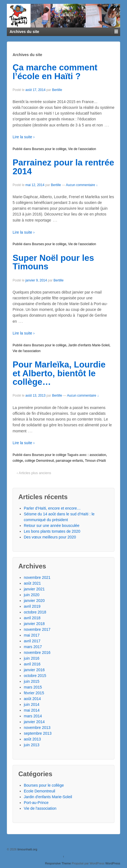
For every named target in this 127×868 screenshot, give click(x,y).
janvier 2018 (34, 624)
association (98, 455)
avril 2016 (32, 664)
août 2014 (32, 699)
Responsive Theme (58, 863)
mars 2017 (33, 647)
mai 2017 (32, 635)
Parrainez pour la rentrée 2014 (63, 167)
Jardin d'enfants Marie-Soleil (89, 345)
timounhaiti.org (27, 849)
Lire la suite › (24, 137)
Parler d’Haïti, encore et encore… (52, 508)
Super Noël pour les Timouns (53, 262)
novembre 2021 (37, 577)
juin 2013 (32, 745)
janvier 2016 (34, 670)
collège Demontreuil (39, 461)
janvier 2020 (34, 601)
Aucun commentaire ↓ (82, 185)
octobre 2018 (35, 612)
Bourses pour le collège (49, 149)
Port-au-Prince (36, 803)
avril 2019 (32, 606)
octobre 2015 (35, 676)
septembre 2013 (38, 733)
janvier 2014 (34, 722)
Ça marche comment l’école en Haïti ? (55, 72)
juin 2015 (32, 681)
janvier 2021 (34, 589)
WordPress (113, 863)
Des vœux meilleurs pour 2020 (50, 537)
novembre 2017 (37, 629)
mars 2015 (33, 687)
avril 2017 (32, 641)
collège (18, 461)
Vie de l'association (82, 149)
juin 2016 (32, 658)
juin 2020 (32, 595)
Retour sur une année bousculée (52, 526)
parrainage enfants (69, 461)
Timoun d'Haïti (95, 461)
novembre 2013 (37, 728)
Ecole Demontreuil (39, 791)
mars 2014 (33, 716)
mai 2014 (32, 710)
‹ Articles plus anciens (34, 473)
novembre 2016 (37, 653)
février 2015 (34, 693)
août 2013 (32, 739)
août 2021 (32, 583)
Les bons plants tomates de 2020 (52, 531)
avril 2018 (32, 618)
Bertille (57, 90)
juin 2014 (32, 704)
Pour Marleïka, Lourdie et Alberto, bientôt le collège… (59, 373)
